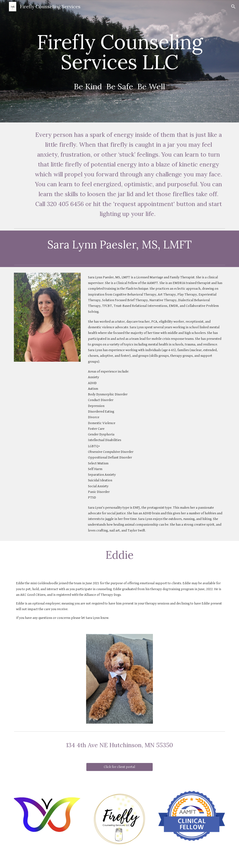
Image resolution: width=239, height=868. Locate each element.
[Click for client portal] (119, 767)
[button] (233, 7)
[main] (120, 61)
